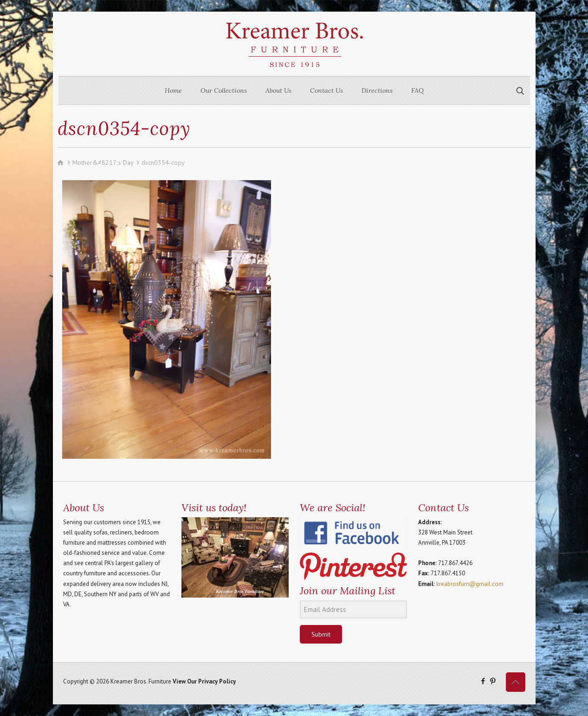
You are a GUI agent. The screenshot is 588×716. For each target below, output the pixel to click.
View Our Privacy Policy (204, 681)
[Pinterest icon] (493, 681)
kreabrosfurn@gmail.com (470, 584)
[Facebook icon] (483, 681)
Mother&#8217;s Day (103, 163)
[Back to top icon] (516, 682)
